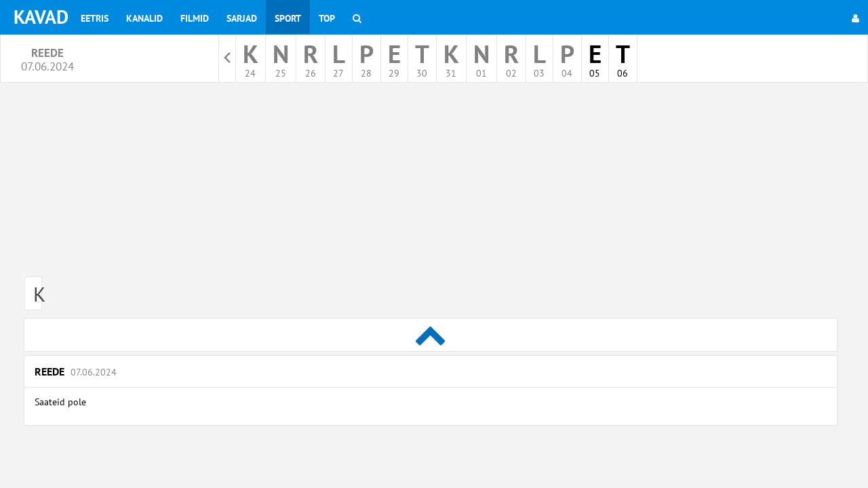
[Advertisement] (431, 184)
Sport (288, 18)
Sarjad (242, 18)
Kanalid (144, 18)
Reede (76, 371)
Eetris (95, 18)
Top (327, 18)
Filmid (195, 18)
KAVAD (41, 17)
